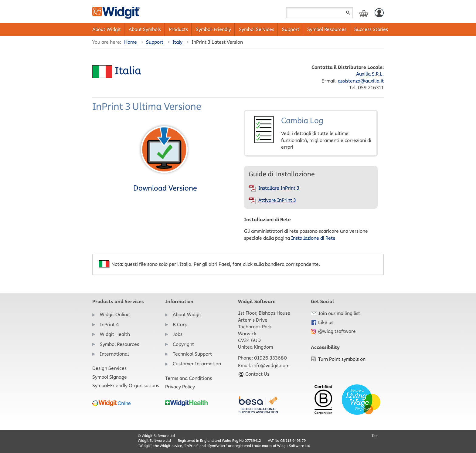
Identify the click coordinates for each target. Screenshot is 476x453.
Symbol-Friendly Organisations (126, 385)
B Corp (180, 325)
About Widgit (107, 29)
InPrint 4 (109, 325)
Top (375, 436)
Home (131, 42)
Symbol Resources (327, 29)
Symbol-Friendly (213, 29)
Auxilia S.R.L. (370, 74)
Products (178, 29)
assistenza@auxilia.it (361, 81)
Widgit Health (115, 334)
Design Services (109, 368)
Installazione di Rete (313, 238)
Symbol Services (257, 29)
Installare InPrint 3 (274, 188)
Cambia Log (311, 133)
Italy (177, 42)
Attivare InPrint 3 (272, 200)
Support (291, 29)
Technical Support (192, 354)
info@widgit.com (271, 365)
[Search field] (319, 13)
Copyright (183, 344)
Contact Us (254, 374)
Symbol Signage (110, 377)
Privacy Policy (180, 387)
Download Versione (165, 157)
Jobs (178, 334)
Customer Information (197, 364)
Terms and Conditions (189, 378)
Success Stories (371, 29)
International (114, 354)
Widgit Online (115, 314)
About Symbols (145, 29)
